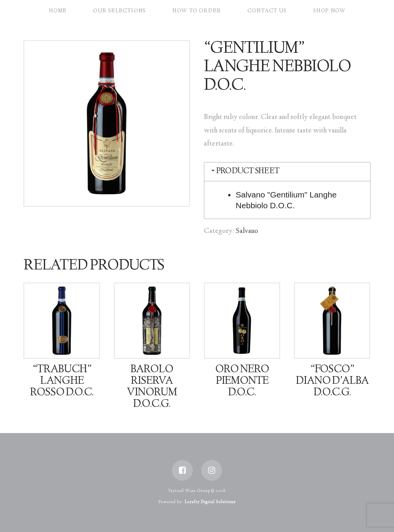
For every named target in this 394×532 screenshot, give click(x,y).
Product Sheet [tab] (245, 171)
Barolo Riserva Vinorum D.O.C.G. (152, 387)
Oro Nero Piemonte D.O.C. (242, 381)
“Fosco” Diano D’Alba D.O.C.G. (332, 381)
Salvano (247, 231)
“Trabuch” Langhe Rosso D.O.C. (62, 381)
